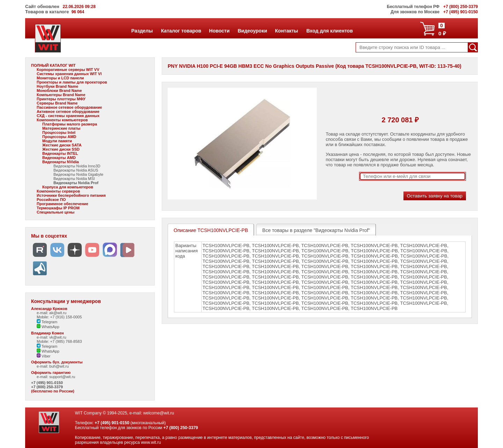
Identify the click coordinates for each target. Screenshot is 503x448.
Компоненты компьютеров (62, 120)
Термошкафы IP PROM (58, 208)
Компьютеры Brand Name (61, 95)
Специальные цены (56, 212)
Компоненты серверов (58, 191)
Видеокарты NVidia (61, 162)
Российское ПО (51, 200)
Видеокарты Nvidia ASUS (76, 170)
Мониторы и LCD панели (60, 78)
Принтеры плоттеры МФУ (61, 99)
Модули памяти (57, 141)
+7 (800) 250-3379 (47, 387)
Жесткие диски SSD (61, 149)
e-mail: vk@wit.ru (52, 337)
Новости (219, 31)
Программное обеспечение (63, 204)
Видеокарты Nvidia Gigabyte (78, 174)
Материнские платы (61, 128)
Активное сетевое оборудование (68, 111)
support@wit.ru (62, 377)
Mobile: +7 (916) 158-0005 (59, 317)
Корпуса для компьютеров (68, 187)
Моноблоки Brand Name (59, 91)
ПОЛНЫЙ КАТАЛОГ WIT (53, 65)
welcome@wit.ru (159, 413)
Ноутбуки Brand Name (57, 86)
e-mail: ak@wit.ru (52, 313)
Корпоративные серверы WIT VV (68, 70)
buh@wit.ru (59, 366)
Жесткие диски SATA (62, 145)
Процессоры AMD (59, 137)
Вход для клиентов (329, 31)
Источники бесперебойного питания (71, 195)
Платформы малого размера (70, 124)
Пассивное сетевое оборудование (69, 107)
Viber (44, 356)
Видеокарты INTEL (60, 153)
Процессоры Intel (59, 132)
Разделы (142, 31)
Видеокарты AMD (59, 158)
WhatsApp (48, 327)
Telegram (47, 322)
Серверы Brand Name (57, 103)
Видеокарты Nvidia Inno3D (77, 166)
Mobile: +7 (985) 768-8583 (59, 341)
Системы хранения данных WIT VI (69, 74)
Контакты (286, 31)
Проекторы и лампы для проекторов (72, 82)
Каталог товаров (181, 31)
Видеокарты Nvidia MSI (74, 179)
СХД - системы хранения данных (68, 116)
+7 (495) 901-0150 (47, 383)
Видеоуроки (252, 31)
